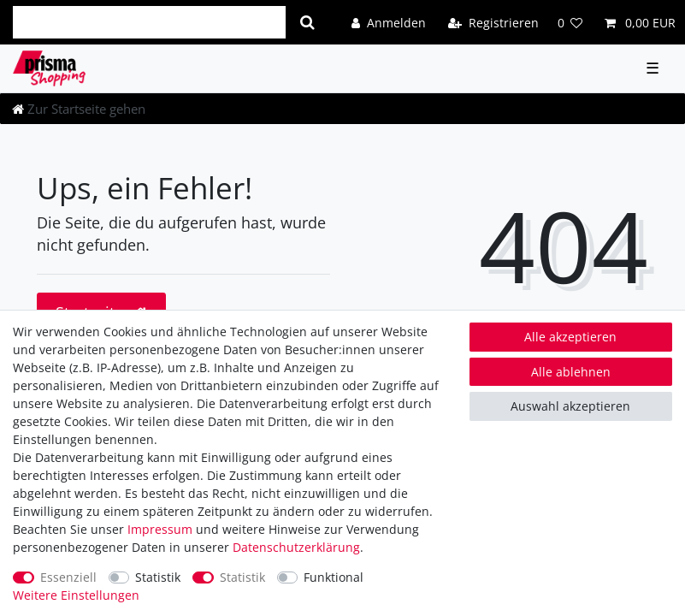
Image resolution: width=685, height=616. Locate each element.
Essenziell (68, 577)
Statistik (158, 577)
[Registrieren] (493, 22)
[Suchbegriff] (149, 22)
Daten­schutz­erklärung (296, 547)
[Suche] (307, 22)
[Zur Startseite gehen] (79, 109)
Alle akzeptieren (570, 337)
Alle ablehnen (571, 372)
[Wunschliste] (570, 22)
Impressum (160, 529)
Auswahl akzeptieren (570, 406)
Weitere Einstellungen (76, 595)
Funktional (334, 577)
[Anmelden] (389, 22)
